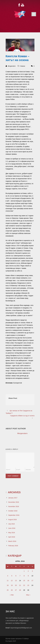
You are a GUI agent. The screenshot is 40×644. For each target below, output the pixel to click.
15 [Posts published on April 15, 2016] (24, 581)
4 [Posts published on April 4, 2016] (8, 576)
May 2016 (12, 533)
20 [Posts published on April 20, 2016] (16, 585)
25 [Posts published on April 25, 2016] (8, 590)
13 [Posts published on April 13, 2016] (16, 581)
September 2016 (14, 515)
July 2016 (12, 524)
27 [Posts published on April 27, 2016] (16, 590)
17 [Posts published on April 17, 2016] (32, 581)
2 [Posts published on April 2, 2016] (28, 571)
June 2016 (12, 528)
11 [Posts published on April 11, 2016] (8, 581)
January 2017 (13, 498)
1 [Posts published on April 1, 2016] (24, 571)
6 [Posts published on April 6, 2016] (16, 576)
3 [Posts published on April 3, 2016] (32, 571)
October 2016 (13, 511)
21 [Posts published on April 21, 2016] (20, 585)
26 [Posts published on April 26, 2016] (12, 590)
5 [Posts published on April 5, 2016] (12, 576)
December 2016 (14, 502)
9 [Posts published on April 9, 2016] (28, 576)
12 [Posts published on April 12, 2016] (12, 581)
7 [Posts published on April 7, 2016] (20, 576)
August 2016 (13, 520)
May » (28, 595)
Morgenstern (12, 66)
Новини (23, 66)
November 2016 (14, 506)
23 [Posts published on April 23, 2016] (28, 585)
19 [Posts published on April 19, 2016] (12, 585)
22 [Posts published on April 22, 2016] (24, 585)
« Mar (12, 595)
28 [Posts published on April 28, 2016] (20, 590)
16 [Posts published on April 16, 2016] (28, 581)
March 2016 (12, 541)
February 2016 (13, 546)
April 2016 (12, 537)
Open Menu (34, 14)
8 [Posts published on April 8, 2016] (24, 576)
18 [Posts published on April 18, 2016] (8, 585)
